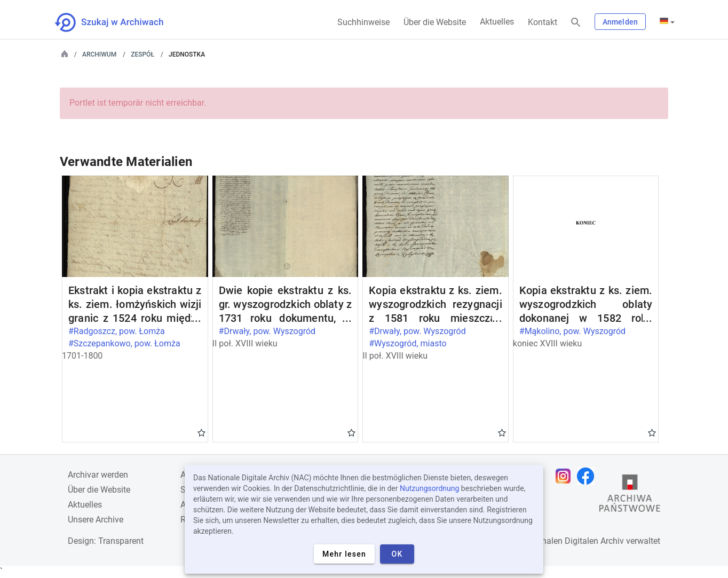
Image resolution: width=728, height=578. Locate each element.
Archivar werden (98, 475)
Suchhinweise (363, 22)
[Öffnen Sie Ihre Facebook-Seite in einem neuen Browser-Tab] (588, 476)
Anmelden (620, 22)
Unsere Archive (96, 520)
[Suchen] (576, 23)
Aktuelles (497, 22)
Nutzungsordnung (429, 488)
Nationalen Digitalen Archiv (573, 541)
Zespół (143, 54)
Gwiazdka (201, 432)
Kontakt (543, 22)
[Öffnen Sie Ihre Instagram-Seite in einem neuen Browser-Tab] (566, 476)
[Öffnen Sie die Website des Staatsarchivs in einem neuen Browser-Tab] (630, 496)
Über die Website (435, 22)
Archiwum (99, 54)
